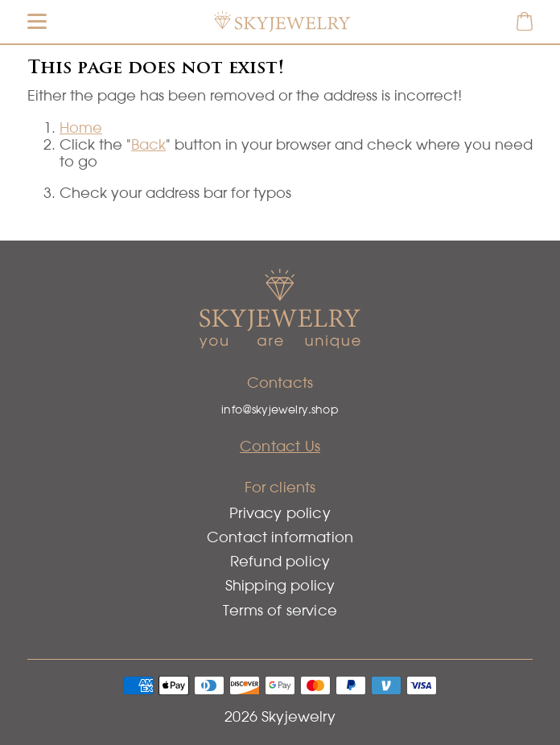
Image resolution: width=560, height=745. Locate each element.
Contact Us (280, 446)
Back (148, 144)
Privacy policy (280, 513)
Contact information (280, 537)
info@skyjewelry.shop (280, 410)
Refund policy (280, 561)
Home (81, 128)
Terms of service (280, 610)
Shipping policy (280, 585)
